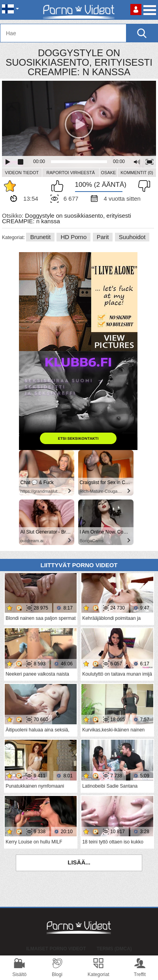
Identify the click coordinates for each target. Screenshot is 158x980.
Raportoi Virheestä (71, 173)
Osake (108, 173)
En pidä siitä (142, 186)
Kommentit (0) (137, 173)
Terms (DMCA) (114, 949)
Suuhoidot (132, 237)
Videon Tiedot (22, 173)
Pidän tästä (59, 186)
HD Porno (73, 237)
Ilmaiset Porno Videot (56, 949)
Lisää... (79, 862)
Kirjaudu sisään (136, 9)
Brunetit (40, 237)
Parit (103, 237)
